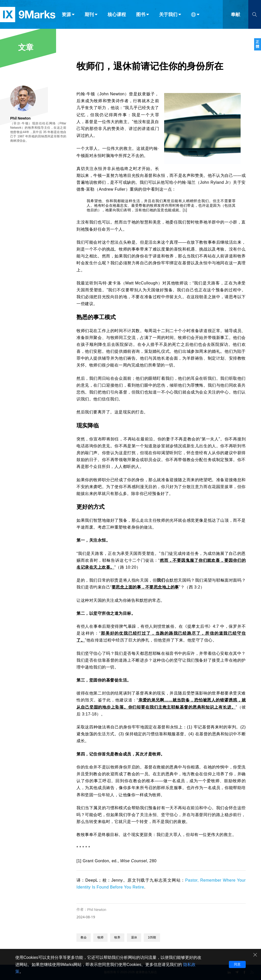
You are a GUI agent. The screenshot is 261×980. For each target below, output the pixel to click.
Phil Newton (97, 910)
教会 (84, 937)
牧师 (100, 937)
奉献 (236, 15)
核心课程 (117, 15)
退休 (134, 937)
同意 (237, 964)
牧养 (117, 937)
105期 (152, 937)
